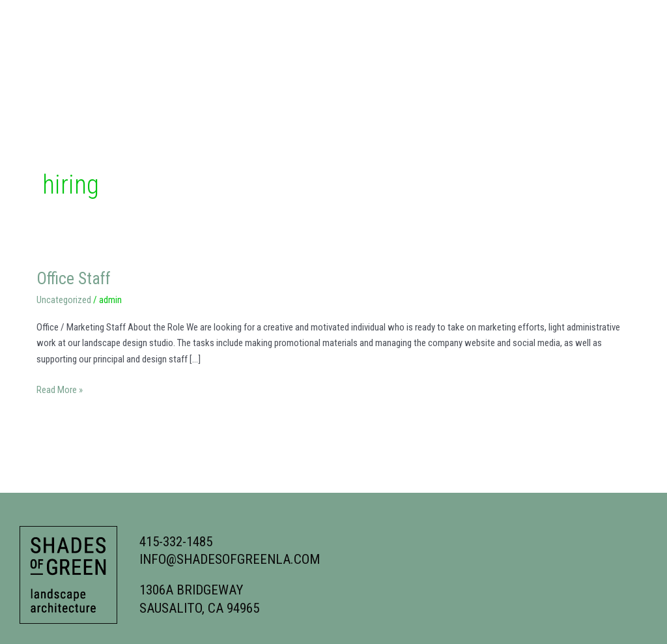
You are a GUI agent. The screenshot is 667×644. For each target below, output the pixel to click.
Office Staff (75, 278)
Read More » (60, 389)
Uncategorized (64, 300)
